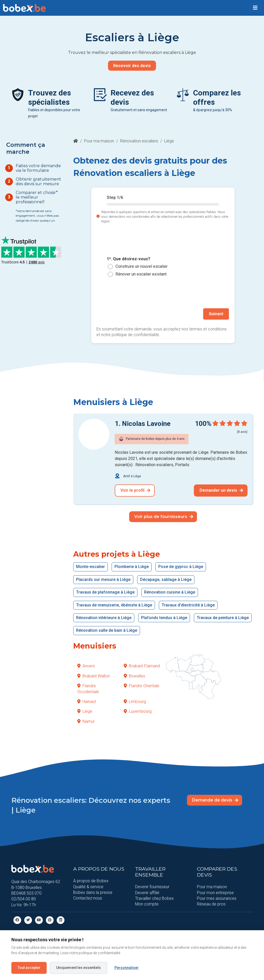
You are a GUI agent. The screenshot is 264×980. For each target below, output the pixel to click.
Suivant (217, 313)
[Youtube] (39, 919)
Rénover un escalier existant (141, 274)
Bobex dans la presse (93, 891)
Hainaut (87, 700)
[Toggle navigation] (255, 8)
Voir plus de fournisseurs (164, 515)
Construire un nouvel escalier (142, 266)
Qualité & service (88, 885)
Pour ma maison (99, 141)
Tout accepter (29, 968)
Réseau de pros (211, 903)
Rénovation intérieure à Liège (104, 617)
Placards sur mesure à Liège (103, 578)
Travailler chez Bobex (154, 897)
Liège (85, 710)
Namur (86, 720)
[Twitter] (28, 919)
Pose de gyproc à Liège (181, 566)
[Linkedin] (61, 919)
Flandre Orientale (142, 685)
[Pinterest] (50, 919)
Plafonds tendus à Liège (164, 617)
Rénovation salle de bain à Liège (107, 629)
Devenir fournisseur (152, 886)
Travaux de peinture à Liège (223, 617)
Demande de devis (215, 799)
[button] (255, 8)
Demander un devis (221, 489)
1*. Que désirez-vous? (129, 259)
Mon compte (147, 903)
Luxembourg (138, 710)
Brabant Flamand (142, 665)
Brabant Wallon (94, 675)
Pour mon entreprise (215, 891)
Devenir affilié (147, 891)
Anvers (86, 665)
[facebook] (17, 919)
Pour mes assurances (217, 897)
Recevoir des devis (132, 66)
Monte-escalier (90, 566)
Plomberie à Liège (132, 566)
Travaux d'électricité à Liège (188, 604)
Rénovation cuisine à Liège (170, 591)
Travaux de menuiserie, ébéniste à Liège (114, 604)
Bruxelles (134, 675)
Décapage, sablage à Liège (166, 578)
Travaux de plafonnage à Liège (105, 591)
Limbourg (135, 700)
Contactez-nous (88, 897)
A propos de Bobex (91, 880)
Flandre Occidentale (88, 688)
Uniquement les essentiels (79, 968)
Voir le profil (135, 489)
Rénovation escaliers (139, 141)
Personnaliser (127, 968)
